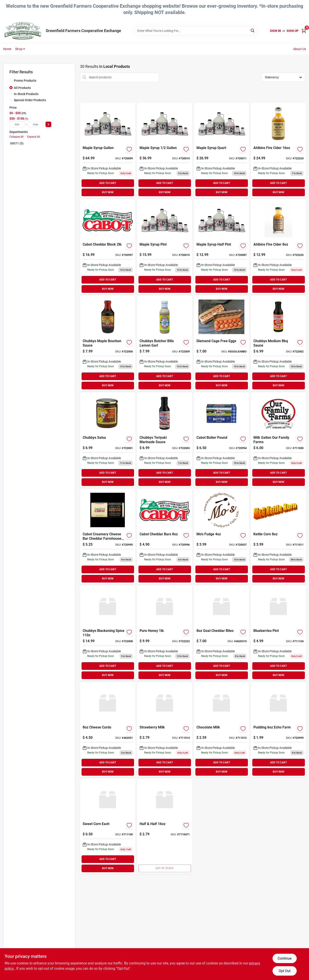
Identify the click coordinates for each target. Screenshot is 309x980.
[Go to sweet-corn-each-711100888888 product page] (108, 826)
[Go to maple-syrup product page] (165, 150)
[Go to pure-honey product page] (165, 633)
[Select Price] (48, 124)
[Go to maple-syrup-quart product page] (222, 150)
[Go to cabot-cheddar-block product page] (108, 247)
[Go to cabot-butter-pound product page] (222, 440)
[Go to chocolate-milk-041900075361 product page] (222, 730)
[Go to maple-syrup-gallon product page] (108, 150)
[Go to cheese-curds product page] (108, 730)
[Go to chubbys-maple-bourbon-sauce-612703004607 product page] (108, 343)
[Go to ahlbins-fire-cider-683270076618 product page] (278, 247)
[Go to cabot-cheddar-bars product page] (165, 537)
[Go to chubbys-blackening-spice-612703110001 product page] (108, 633)
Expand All (34, 137)
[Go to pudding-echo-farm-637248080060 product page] (278, 730)
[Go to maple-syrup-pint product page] (165, 247)
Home (7, 49)
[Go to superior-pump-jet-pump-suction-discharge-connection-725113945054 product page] (165, 826)
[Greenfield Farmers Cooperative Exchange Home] (23, 31)
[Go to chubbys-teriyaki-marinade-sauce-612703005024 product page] (165, 440)
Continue (284, 958)
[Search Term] (195, 31)
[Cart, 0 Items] (304, 31)
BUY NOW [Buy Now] (108, 192)
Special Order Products (30, 100)
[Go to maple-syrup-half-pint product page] (222, 247)
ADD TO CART (108, 183)
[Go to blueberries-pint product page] (278, 633)
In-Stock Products (26, 94)
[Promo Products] (11, 80)
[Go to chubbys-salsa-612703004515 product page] (108, 440)
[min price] (17, 124)
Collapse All (16, 137)
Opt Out (285, 971)
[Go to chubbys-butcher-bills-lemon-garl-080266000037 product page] (165, 343)
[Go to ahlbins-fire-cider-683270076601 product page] (278, 150)
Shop (19, 49)
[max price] (36, 124)
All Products (22, 88)
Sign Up (293, 31)
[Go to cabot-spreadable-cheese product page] (108, 537)
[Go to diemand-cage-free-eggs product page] (222, 343)
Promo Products (25, 81)
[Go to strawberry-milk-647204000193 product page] (165, 730)
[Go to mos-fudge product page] (222, 537)
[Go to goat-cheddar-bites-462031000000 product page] (222, 633)
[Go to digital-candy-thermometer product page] (278, 343)
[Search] (253, 30)
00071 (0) (17, 143)
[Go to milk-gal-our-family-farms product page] (278, 440)
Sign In (275, 31)
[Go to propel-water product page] (278, 537)
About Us (300, 49)
